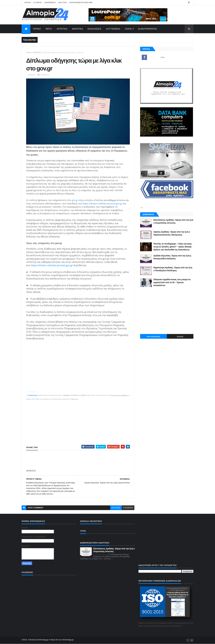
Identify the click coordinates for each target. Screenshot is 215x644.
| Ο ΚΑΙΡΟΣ (37, 2)
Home (29, 52)
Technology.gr (68, 640)
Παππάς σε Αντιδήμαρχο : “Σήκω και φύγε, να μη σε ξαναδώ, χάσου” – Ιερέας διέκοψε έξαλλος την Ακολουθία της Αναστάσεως (173, 247)
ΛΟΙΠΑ (128, 29)
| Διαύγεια (62, 2)
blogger (116, 508)
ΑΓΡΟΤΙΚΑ (62, 29)
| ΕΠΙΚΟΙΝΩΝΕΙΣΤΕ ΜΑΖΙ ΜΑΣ (81, 2)
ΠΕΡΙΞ (49, 29)
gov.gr (75, 200)
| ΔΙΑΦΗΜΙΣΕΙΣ (50, 2)
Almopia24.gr (33, 395)
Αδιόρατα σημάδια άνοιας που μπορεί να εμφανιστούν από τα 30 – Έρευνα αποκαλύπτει (172, 282)
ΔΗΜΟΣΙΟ (37, 52)
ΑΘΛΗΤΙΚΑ (78, 29)
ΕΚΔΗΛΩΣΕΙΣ (95, 29)
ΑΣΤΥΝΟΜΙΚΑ (113, 29)
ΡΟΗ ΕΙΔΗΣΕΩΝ (153, 337)
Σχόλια (180, 337)
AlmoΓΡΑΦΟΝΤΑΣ (148, 29)
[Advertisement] (78, 421)
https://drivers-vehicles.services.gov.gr (103, 203)
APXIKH (28, 2)
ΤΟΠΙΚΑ (37, 29)
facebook (128, 508)
